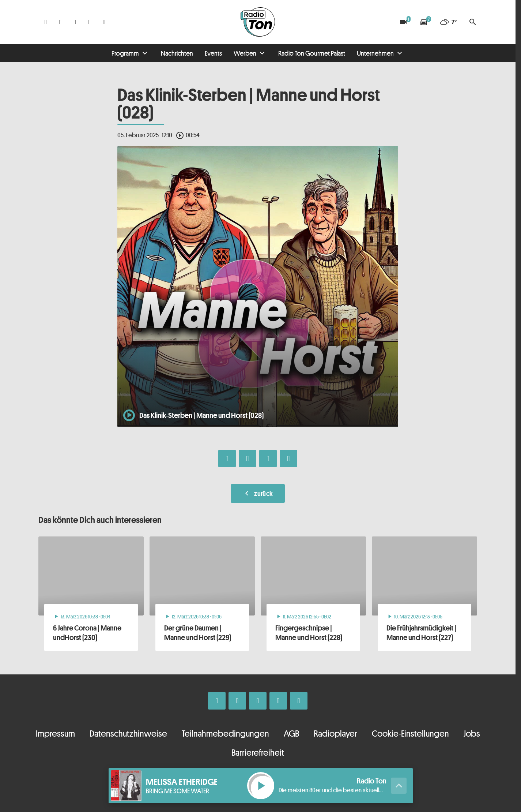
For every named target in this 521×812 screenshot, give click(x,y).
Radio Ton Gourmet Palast (312, 53)
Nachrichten (177, 53)
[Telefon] (90, 22)
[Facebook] (46, 22)
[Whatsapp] (75, 22)
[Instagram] (60, 22)
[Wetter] (448, 22)
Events (213, 53)
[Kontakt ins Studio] (104, 22)
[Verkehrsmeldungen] (424, 22)
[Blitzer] (403, 22)
